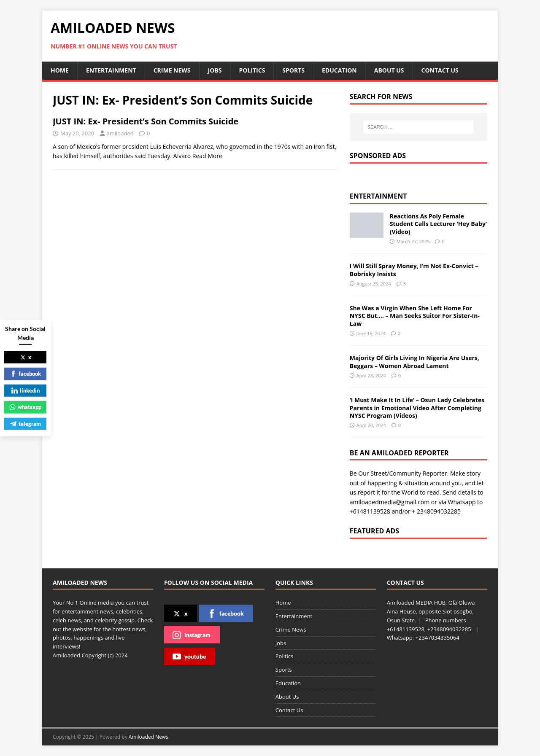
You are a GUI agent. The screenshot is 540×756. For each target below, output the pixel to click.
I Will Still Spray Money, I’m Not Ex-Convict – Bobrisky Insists (414, 270)
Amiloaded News (148, 737)
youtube (189, 656)
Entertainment (111, 70)
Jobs (215, 70)
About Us (389, 70)
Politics (252, 70)
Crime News (172, 70)
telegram (26, 423)
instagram (192, 635)
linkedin (26, 390)
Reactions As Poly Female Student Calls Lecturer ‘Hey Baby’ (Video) (438, 224)
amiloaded (120, 133)
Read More (207, 156)
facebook (226, 613)
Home (60, 70)
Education (339, 70)
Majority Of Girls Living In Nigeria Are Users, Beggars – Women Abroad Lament (414, 362)
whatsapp (25, 407)
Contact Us (440, 70)
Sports (293, 70)
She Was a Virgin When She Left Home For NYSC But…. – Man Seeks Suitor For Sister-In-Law (415, 316)
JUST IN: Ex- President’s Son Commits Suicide (146, 121)
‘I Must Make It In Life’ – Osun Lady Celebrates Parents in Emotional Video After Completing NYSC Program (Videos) (417, 408)
